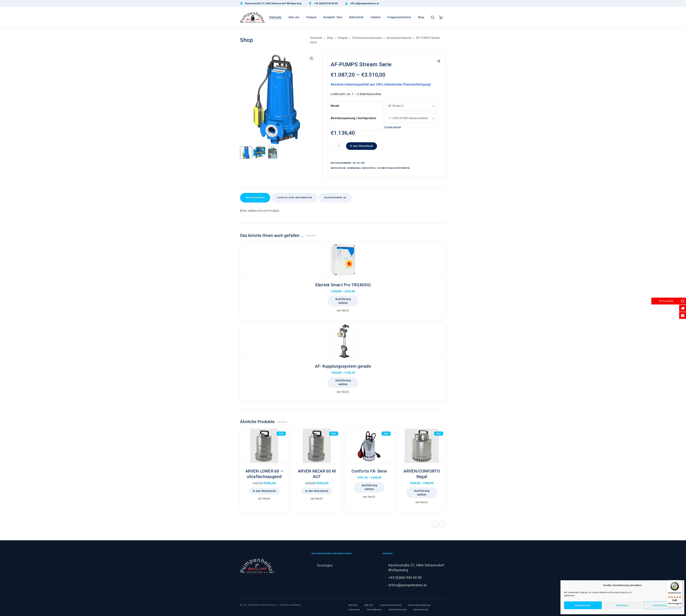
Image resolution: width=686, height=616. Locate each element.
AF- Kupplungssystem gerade (343, 366)
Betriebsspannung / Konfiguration (353, 118)
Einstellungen (662, 605)
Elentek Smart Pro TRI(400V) (343, 285)
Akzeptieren (583, 605)
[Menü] (681, 582)
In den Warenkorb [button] (264, 491)
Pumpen (343, 38)
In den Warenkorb (362, 146)
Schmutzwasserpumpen (367, 38)
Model (335, 106)
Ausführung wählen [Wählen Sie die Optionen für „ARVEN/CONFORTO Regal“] (422, 493)
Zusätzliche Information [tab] (294, 198)
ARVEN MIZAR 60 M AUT (317, 474)
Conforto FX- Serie (369, 471)
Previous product (435, 525)
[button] (311, 58)
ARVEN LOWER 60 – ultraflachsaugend (264, 474)
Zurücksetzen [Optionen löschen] (392, 127)
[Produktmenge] (339, 146)
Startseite (316, 38)
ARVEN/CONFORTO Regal (422, 474)
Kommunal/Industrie (399, 38)
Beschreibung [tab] (255, 198)
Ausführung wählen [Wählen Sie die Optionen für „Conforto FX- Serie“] (369, 487)
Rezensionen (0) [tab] (335, 198)
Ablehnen (622, 605)
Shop (330, 38)
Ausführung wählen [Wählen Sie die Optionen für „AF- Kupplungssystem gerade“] (343, 382)
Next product (442, 525)
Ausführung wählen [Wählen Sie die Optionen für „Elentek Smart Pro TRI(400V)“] (343, 301)
